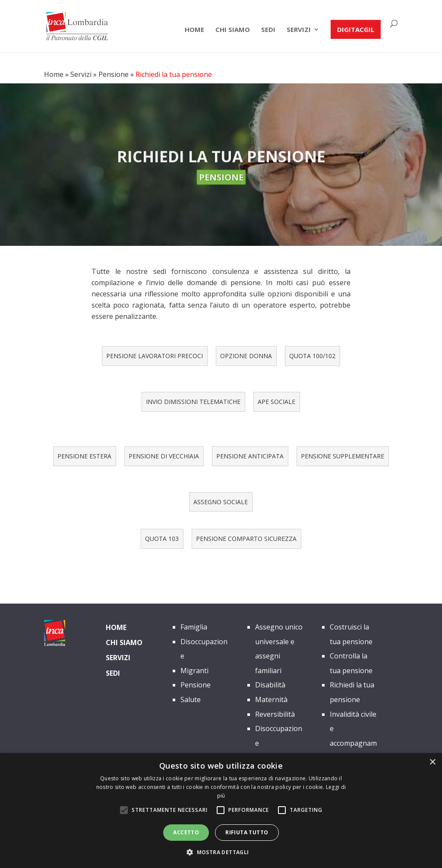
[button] (221, 852)
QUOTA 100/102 (312, 356)
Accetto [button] (186, 832)
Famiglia (194, 627)
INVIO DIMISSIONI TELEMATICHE (193, 402)
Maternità (271, 699)
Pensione (114, 74)
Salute (191, 699)
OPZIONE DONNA (246, 356)
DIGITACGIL (356, 29)
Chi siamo (124, 642)
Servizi (299, 30)
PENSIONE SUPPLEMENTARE (343, 456)
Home (194, 30)
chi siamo (233, 30)
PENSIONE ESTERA (84, 456)
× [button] (432, 762)
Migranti (194, 671)
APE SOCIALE (276, 402)
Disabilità (270, 685)
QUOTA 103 (162, 539)
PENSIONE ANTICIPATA (250, 456)
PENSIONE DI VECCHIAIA (164, 456)
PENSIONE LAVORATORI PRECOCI (155, 356)
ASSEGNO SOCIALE (221, 502)
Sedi (268, 30)
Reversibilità (275, 714)
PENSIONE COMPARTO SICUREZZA (246, 539)
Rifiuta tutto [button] (247, 832)
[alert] (221, 811)
